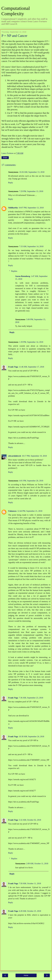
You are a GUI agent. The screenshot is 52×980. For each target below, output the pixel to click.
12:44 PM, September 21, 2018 (30, 511)
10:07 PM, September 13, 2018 (31, 208)
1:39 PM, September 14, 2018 (31, 342)
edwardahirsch (15, 456)
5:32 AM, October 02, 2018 (30, 820)
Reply (11, 183)
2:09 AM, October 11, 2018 (37, 864)
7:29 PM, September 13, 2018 (31, 191)
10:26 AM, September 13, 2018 (32, 172)
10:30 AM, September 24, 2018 (32, 736)
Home (26, 975)
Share (5, 158)
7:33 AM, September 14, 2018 (31, 246)
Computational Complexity (16, 11)
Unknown (12, 511)
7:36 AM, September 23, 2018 (31, 698)
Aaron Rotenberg (23, 276)
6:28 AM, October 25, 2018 (30, 911)
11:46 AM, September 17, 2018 (32, 367)
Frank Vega (13, 367)
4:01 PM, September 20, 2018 (31, 481)
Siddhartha (13, 208)
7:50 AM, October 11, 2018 (30, 883)
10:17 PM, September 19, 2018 (34, 456)
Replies (14, 271)
